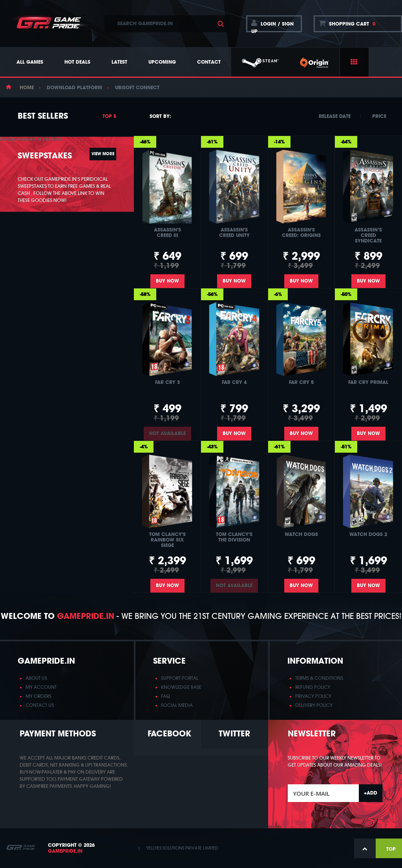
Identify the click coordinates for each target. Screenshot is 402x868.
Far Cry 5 (301, 382)
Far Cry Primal (368, 382)
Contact (209, 62)
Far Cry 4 (234, 382)
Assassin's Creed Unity (234, 233)
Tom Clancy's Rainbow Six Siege (167, 540)
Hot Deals (77, 62)
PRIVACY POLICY (313, 696)
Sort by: (160, 116)
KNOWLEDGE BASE (181, 687)
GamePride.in (65, 851)
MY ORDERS (38, 696)
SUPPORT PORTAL (180, 678)
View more (103, 163)
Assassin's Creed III (167, 233)
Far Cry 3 (167, 382)
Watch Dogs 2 (368, 534)
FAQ (165, 696)
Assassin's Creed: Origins (301, 233)
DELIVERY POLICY (314, 705)
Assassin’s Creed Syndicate (368, 235)
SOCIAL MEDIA (177, 705)
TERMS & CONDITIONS (319, 678)
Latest (119, 62)
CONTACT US (40, 705)
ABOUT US (36, 678)
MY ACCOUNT (41, 687)
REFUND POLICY (313, 687)
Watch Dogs (301, 534)
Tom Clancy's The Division (234, 537)
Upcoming (162, 62)
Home (27, 88)
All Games (30, 62)
